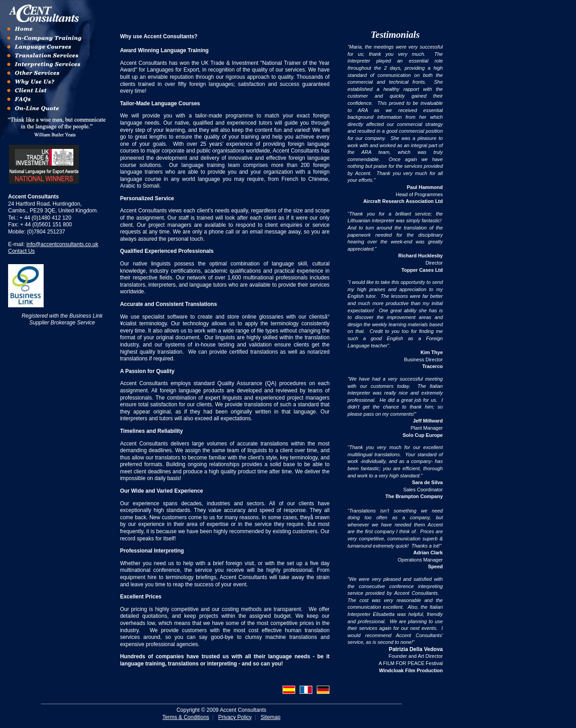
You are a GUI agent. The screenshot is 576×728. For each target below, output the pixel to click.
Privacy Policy (235, 717)
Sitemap (270, 717)
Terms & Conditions (186, 717)
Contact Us (21, 251)
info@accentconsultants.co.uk (63, 244)
